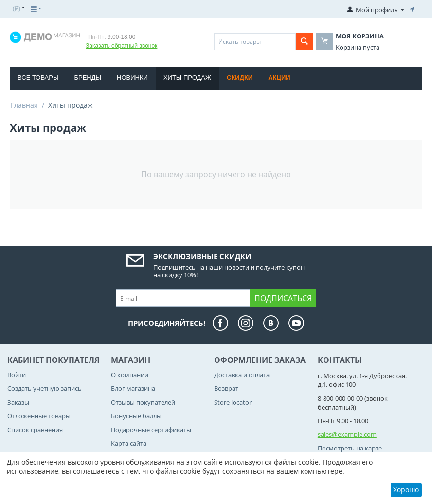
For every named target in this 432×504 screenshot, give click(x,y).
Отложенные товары (39, 416)
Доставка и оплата (242, 375)
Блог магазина (133, 388)
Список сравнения (35, 430)
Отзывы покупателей (143, 402)
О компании (130, 375)
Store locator (233, 402)
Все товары (38, 78)
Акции (279, 78)
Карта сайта (129, 443)
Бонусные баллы (136, 416)
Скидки (240, 78)
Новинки (132, 78)
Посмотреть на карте (350, 448)
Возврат (226, 388)
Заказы (18, 402)
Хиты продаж (187, 78)
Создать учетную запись (45, 388)
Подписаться (283, 298)
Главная (24, 105)
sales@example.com (347, 434)
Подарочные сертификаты (151, 430)
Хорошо (406, 490)
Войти (17, 375)
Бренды (88, 78)
